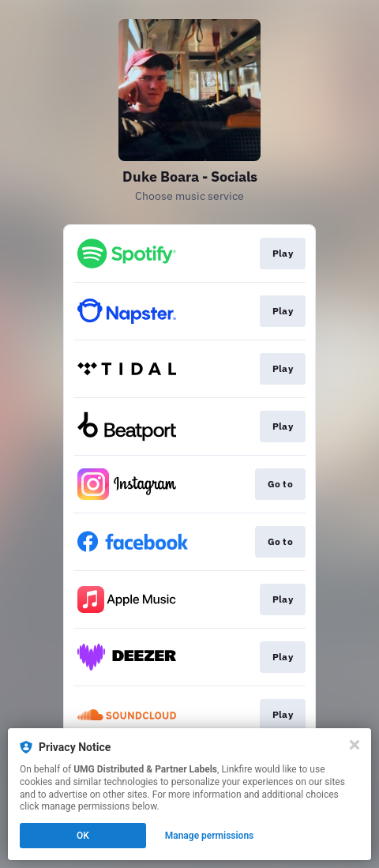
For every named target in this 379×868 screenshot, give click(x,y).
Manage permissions (210, 836)
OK (83, 836)
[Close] (355, 745)
